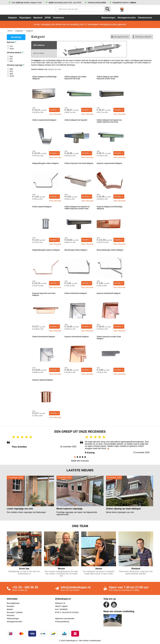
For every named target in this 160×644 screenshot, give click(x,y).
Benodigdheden (13, 603)
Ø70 (11, 71)
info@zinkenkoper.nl (75, 587)
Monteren (11, 615)
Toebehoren (58, 18)
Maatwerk (38, 18)
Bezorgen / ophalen (15, 612)
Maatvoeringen (13, 618)
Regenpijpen (25, 18)
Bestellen (11, 606)
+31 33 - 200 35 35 (25, 587)
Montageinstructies (121, 37)
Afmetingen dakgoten (143, 37)
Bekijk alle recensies (80, 461)
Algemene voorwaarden (65, 618)
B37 (11, 59)
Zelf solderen (39, 45)
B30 (11, 57)
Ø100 (12, 76)
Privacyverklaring (62, 621)
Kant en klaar (39, 53)
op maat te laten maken (71, 63)
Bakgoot (30, 31)
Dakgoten (12, 18)
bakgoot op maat (55, 69)
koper (12, 49)
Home (10, 31)
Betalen (10, 609)
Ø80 (11, 74)
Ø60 (11, 69)
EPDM (48, 18)
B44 (11, 61)
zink (11, 46)
